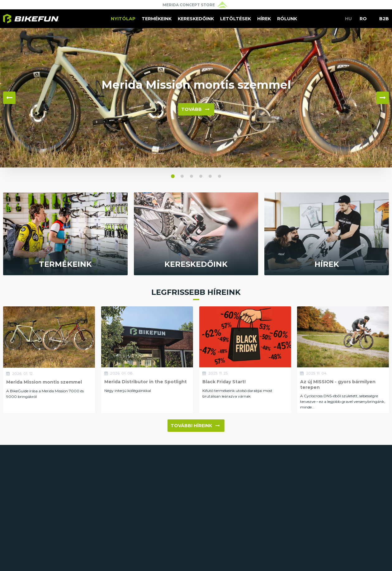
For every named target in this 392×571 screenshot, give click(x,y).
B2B (384, 19)
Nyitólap (123, 19)
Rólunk (287, 19)
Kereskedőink (196, 19)
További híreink (195, 426)
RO (363, 19)
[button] (173, 176)
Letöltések (236, 19)
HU (348, 19)
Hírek (264, 19)
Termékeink (157, 19)
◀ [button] (9, 98)
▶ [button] (383, 98)
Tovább (195, 109)
